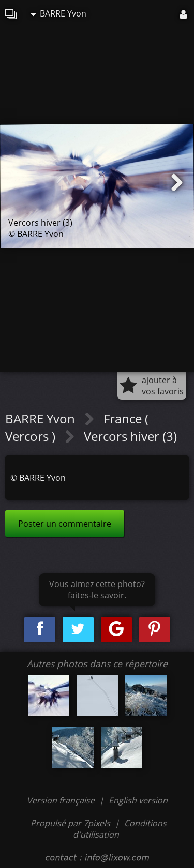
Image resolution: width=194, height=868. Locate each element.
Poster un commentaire (65, 524)
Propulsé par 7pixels (70, 823)
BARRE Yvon (58, 13)
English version (138, 800)
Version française (62, 800)
